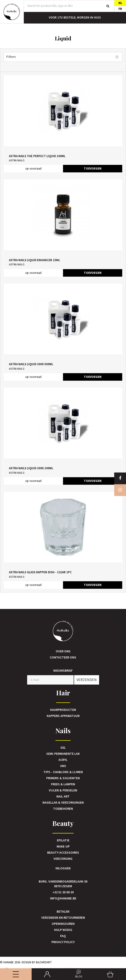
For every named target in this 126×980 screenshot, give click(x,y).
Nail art (63, 796)
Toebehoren (63, 809)
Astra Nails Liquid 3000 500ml (31, 364)
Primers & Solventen (63, 778)
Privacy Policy (63, 942)
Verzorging (63, 859)
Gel (63, 748)
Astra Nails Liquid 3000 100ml (31, 468)
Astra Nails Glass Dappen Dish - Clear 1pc (40, 572)
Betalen (63, 911)
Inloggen (63, 868)
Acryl (63, 760)
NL (120, 3)
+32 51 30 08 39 (63, 892)
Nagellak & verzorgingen (63, 802)
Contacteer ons (63, 657)
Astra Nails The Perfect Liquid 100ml (37, 156)
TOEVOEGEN (93, 168)
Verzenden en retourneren (63, 918)
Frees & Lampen (63, 784)
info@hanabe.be (63, 898)
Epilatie (63, 840)
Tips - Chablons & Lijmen (63, 772)
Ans (63, 766)
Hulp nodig (63, 930)
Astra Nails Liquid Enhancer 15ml (34, 260)
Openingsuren (63, 924)
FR (120, 9)
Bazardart (44, 962)
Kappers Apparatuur (63, 716)
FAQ (63, 936)
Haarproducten (63, 710)
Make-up (63, 846)
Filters (63, 57)
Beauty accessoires (63, 852)
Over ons (63, 651)
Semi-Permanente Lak (63, 754)
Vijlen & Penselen (63, 790)
